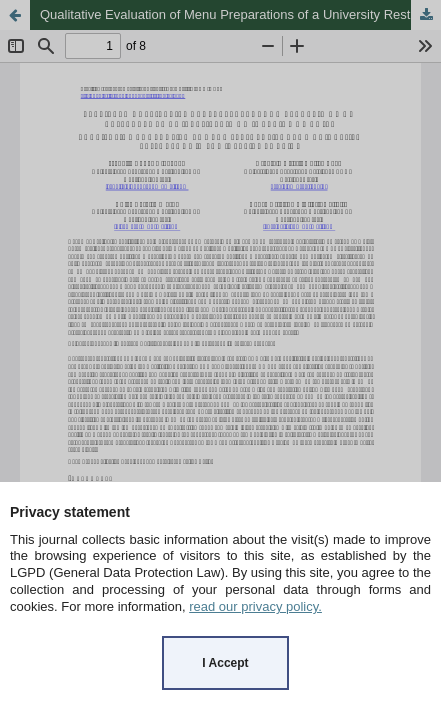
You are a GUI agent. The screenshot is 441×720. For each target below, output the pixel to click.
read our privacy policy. (255, 606)
